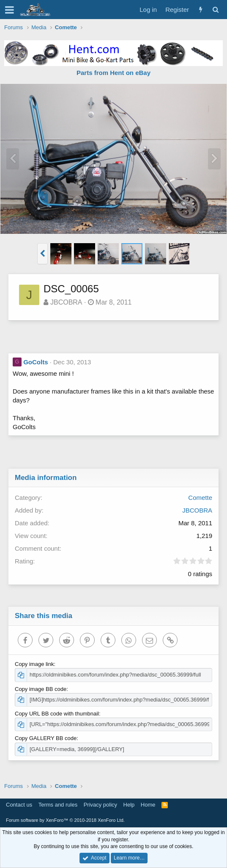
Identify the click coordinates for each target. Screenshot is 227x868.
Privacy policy (100, 805)
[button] (10, 10)
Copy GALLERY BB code (46, 738)
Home (148, 805)
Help (129, 805)
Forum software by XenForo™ (65, 820)
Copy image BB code (41, 689)
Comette (200, 498)
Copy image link (34, 664)
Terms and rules (58, 805)
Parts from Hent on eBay (113, 73)
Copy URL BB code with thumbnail (57, 714)
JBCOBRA (66, 302)
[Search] (215, 10)
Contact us (19, 805)
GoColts (36, 362)
